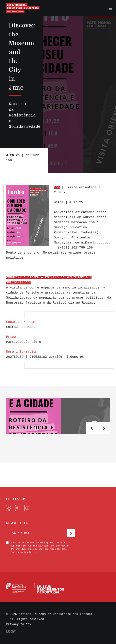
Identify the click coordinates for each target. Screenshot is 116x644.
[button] (104, 428)
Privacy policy (19, 624)
